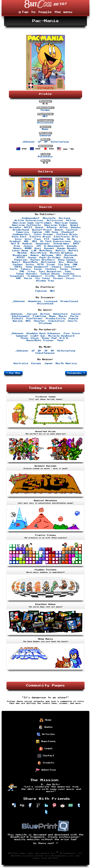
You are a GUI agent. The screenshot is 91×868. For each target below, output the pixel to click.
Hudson (27, 244)
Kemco (18, 248)
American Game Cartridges (32, 223)
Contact (46, 756)
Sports (73, 321)
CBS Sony (52, 232)
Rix (61, 262)
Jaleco (28, 246)
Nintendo (71, 255)
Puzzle (74, 319)
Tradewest (35, 276)
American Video (56, 225)
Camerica (23, 232)
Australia (21, 363)
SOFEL (18, 267)
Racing (18, 321)
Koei (38, 248)
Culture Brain (67, 234)
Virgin (58, 278)
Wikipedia (45, 157)
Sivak (51, 265)
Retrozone (48, 262)
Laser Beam (20, 251)
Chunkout (68, 232)
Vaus (61, 340)
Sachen (18, 265)
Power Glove (30, 338)
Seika (30, 265)
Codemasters (22, 234)
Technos (51, 269)
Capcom (37, 232)
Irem (17, 246)
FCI (47, 239)
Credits (46, 763)
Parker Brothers (43, 260)
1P (40, 142)
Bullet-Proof (42, 230)
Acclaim (65, 218)
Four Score (72, 333)
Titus (31, 272)
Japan (48, 363)
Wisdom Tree (45, 281)
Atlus (64, 227)
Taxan (38, 269)
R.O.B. (65, 338)
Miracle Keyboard (61, 336)
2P (46, 142)
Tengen (45, 110)
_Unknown (28, 142)
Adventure (61, 314)
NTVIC (21, 258)
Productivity (56, 319)
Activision (55, 220)
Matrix (61, 251)
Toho (68, 272)
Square (57, 267)
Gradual (15, 241)
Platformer (35, 319)
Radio (46, 727)
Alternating (60, 142)
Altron (71, 220)
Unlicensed (45, 123)
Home (45, 720)
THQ (22, 272)
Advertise (46, 770)
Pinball (18, 319)
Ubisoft (64, 276)
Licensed (51, 301)
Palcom (69, 258)
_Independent (30, 218)
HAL (27, 241)
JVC (39, 246)
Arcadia (15, 227)
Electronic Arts (66, 237)
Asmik (40, 227)
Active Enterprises (29, 220)
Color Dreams (44, 234)
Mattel (74, 251)
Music (63, 316)
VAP (18, 278)
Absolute (49, 218)
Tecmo (64, 269)
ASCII (28, 227)
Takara (26, 269)
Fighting (40, 316)
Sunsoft (70, 267)
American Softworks (27, 225)
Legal (46, 749)
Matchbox (46, 251)
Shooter (40, 321)
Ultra (77, 276)
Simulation (57, 321)
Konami (49, 248)
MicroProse (39, 253)
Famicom (41, 291)
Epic (28, 239)
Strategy (45, 323)
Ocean (32, 258)
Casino (76, 314)
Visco (70, 278)
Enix (18, 239)
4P (52, 351)
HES (35, 241)
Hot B (15, 244)
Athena (52, 227)
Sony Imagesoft (37, 267)
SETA (40, 265)
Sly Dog (64, 265)
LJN (34, 251)
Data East (19, 237)
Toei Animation (50, 272)
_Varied (31, 314)
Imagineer (43, 244)
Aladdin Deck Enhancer (44, 333)
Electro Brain (40, 237)
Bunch (59, 230)
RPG (28, 321)
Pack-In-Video (50, 258)
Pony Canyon (67, 260)
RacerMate (31, 262)
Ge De (71, 239)
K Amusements (54, 246)
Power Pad (49, 338)
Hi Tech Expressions (56, 241)
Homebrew (35, 301)
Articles (46, 734)
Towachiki (17, 276)
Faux (38, 239)
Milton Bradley (61, 253)
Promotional (69, 301)
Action (45, 314)
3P (46, 351)
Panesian (21, 260)
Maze (45, 129)
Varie (28, 278)
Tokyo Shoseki (27, 274)
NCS (59, 255)
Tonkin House (50, 274)
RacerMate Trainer (40, 340)
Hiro (78, 241)
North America (66, 363)
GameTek (58, 239)
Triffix (50, 276)
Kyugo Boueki (67, 248)
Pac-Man (13, 373)
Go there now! (46, 843)
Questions (46, 742)
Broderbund (21, 230)
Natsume (48, 255)
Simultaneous (45, 353)
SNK (75, 265)
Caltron (72, 230)
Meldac (23, 253)
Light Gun (38, 336)
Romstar (73, 262)
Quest (16, 262)
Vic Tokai (43, 278)
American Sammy (66, 223)
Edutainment (21, 316)
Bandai (76, 227)
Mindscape (20, 255)
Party (74, 316)
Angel (74, 225)
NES (45, 116)
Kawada (72, 246)
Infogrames (61, 244)
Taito (14, 269)
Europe (36, 363)
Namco (35, 255)
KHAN (28, 248)
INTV (76, 244)
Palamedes (76, 373)
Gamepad (45, 136)
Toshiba (69, 274)
